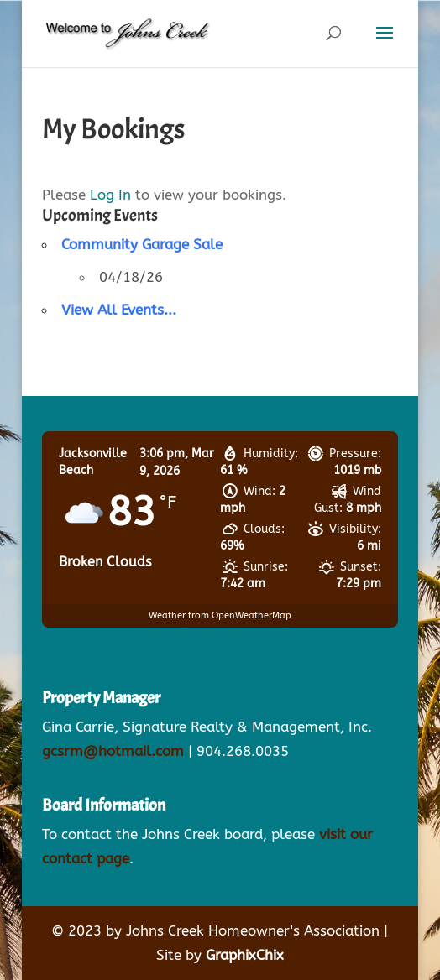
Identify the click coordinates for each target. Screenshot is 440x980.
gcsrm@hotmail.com (113, 751)
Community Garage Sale (142, 244)
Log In (110, 195)
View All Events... (119, 310)
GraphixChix (245, 955)
